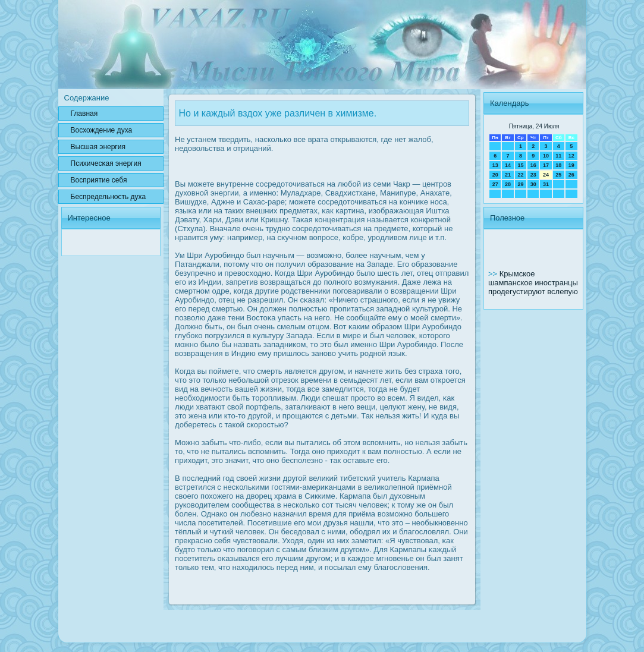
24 (546, 175)
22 (520, 175)
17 (546, 165)
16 (533, 165)
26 (571, 175)
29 (520, 184)
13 (495, 165)
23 (533, 175)
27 (495, 184)
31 (546, 184)
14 (508, 165)
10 (546, 156)
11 (558, 156)
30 (533, 184)
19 (571, 165)
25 (558, 175)
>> (494, 274)
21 (508, 175)
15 (520, 165)
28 (508, 184)
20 (495, 175)
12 (571, 156)
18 (558, 165)
